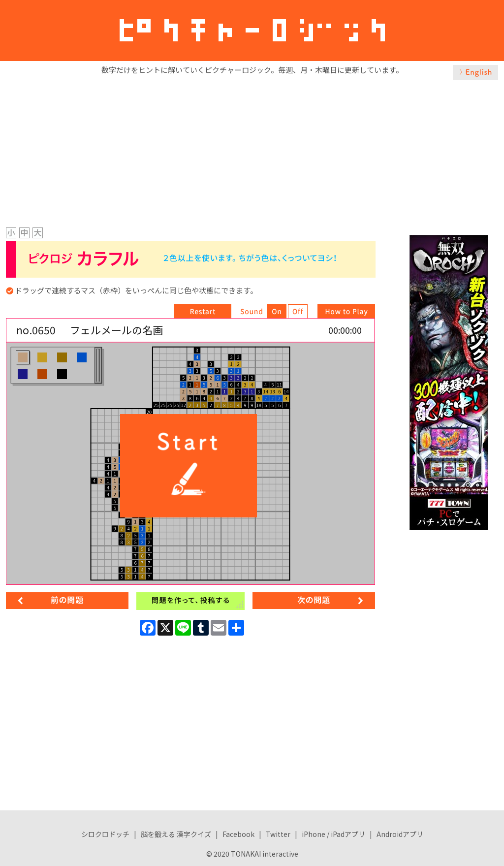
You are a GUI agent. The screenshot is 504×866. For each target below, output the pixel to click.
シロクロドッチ (105, 834)
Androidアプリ (400, 834)
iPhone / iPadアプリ (333, 834)
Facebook (238, 834)
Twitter (278, 834)
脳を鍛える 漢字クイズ (176, 834)
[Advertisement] (252, 151)
